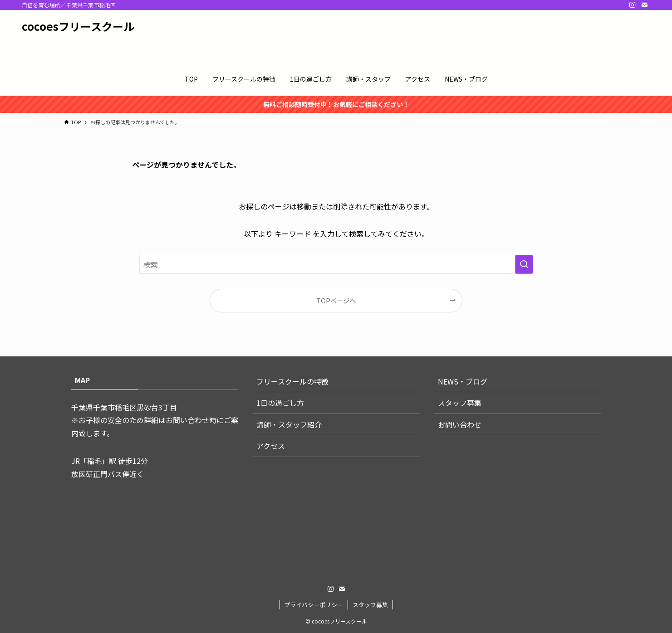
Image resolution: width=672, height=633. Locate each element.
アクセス (271, 446)
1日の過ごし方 (280, 403)
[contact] (644, 5)
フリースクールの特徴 (292, 381)
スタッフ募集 (460, 403)
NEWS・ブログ (463, 381)
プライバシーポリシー (314, 605)
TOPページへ (336, 300)
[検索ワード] (336, 264)
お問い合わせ (460, 424)
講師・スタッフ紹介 (289, 424)
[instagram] (633, 5)
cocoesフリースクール (78, 26)
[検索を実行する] (524, 264)
